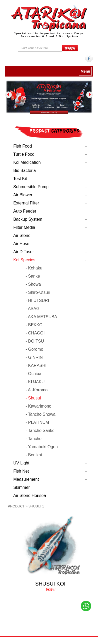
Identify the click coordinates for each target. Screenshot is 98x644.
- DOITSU (35, 341)
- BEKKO (34, 325)
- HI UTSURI (37, 301)
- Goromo (34, 349)
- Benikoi (34, 455)
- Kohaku (34, 268)
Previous (8, 95)
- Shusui (33, 398)
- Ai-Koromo (37, 390)
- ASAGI (33, 309)
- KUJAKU (35, 382)
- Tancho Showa (41, 414)
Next (90, 95)
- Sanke (33, 276)
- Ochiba (33, 374)
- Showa (33, 284)
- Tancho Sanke (40, 431)
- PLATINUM (37, 422)
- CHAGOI (35, 333)
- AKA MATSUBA (41, 317)
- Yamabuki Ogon (42, 447)
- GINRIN (34, 357)
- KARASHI (36, 366)
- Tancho (34, 439)
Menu (85, 71)
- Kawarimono (39, 406)
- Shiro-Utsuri (38, 292)
